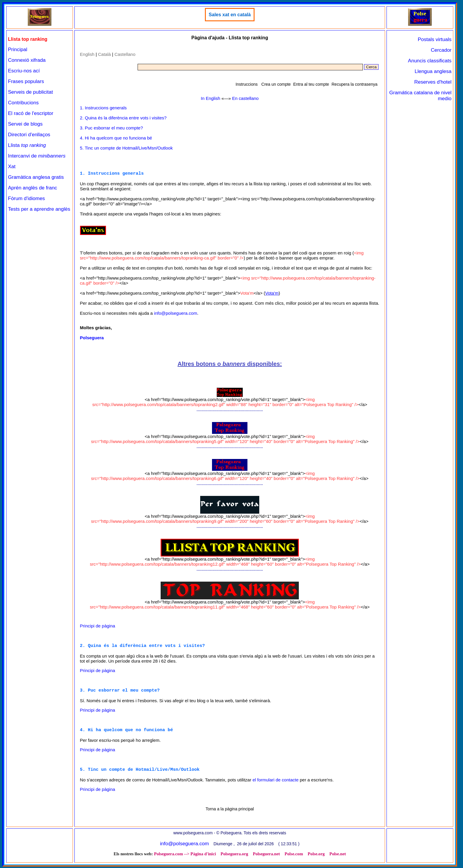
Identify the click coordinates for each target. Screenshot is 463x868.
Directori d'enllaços (29, 135)
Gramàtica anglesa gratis (36, 177)
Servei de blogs (25, 124)
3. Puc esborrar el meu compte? (111, 128)
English (87, 54)
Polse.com (294, 855)
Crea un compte (276, 84)
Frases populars (26, 81)
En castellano (245, 98)
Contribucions (23, 103)
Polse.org (316, 855)
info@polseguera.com (176, 313)
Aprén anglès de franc (32, 188)
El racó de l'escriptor (31, 113)
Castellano (125, 54)
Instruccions (247, 84)
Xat (12, 167)
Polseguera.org (234, 855)
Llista (27, 145)
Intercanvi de (37, 156)
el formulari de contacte (275, 781)
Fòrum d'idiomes (26, 198)
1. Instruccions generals (103, 108)
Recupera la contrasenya (355, 84)
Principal (18, 50)
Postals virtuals (435, 39)
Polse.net (338, 855)
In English (211, 98)
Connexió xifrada (27, 60)
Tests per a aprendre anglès (39, 209)
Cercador (441, 50)
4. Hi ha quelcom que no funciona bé (116, 138)
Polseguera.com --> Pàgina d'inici (185, 855)
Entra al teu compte (311, 84)
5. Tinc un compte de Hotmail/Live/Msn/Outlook (126, 148)
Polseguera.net (266, 855)
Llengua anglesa (433, 71)
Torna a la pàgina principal (230, 810)
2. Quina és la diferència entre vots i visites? (123, 118)
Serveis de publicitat (30, 92)
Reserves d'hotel (433, 82)
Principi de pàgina (98, 626)
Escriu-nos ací (24, 71)
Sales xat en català (230, 15)
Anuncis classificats (430, 61)
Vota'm (272, 293)
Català (104, 54)
